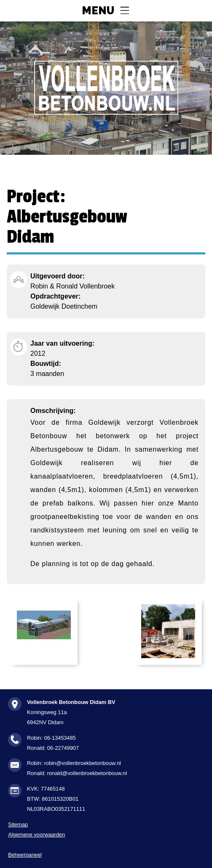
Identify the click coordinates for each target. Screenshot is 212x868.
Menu (98, 11)
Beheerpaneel (25, 855)
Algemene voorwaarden (36, 835)
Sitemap (18, 824)
